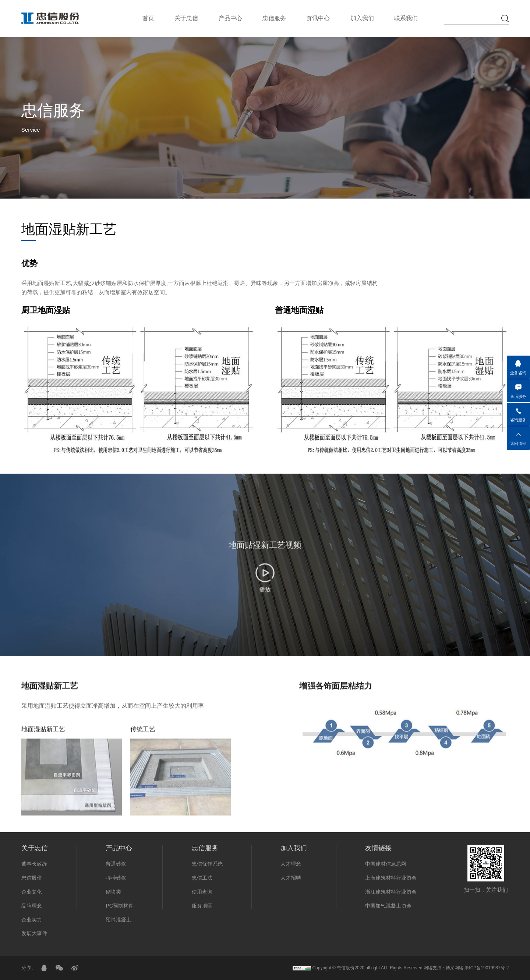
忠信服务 (274, 18)
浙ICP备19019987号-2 (487, 968)
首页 (148, 18)
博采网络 (455, 968)
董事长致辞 (34, 864)
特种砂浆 (116, 878)
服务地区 (202, 906)
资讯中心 (318, 18)
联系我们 (406, 18)
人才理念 (291, 864)
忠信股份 (32, 878)
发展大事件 (34, 933)
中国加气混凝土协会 (388, 906)
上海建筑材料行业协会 (391, 878)
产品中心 (230, 18)
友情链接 (378, 848)
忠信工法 (202, 878)
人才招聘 (291, 878)
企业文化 (32, 892)
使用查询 (202, 892)
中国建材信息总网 (386, 864)
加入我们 (362, 18)
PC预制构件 (119, 906)
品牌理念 (32, 906)
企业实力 (32, 920)
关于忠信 (186, 18)
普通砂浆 (116, 864)
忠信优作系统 (207, 864)
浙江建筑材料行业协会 (391, 892)
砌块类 (113, 892)
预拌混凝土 (119, 920)
